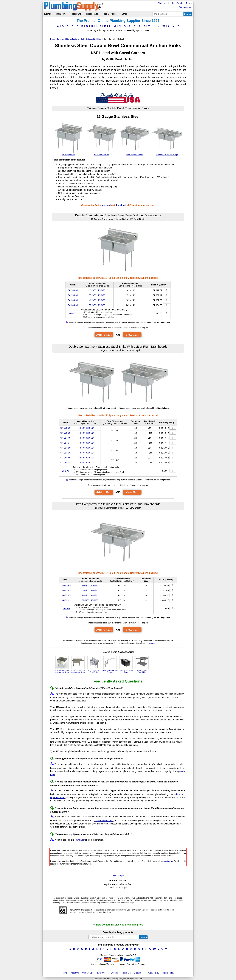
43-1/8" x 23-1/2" (97, 290)
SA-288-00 (73, 290)
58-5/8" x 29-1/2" (86, 438)
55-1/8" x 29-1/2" (97, 305)
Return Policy (168, 973)
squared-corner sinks (104, 821)
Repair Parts (93, 14)
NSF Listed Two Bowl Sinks (94, 664)
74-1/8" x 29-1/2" (90, 595)
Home (64, 973)
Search (188, 14)
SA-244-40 (65, 458)
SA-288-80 (65, 428)
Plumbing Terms (184, 3)
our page (80, 840)
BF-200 (73, 313)
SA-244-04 (65, 463)
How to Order (101, 973)
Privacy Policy (153, 973)
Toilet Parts (77, 14)
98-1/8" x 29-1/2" (90, 600)
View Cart (132, 335)
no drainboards (69, 139)
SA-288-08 (65, 433)
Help (172, 3)
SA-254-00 (73, 295)
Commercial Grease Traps (126, 664)
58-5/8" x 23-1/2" (86, 428)
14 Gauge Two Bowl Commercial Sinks (78, 664)
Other (125, 14)
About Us (75, 973)
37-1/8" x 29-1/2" (97, 295)
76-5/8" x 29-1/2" (86, 463)
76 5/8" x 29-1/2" (86, 458)
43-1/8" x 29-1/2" (97, 300)
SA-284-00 (73, 300)
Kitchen (49, 14)
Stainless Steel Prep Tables (142, 664)
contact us (150, 643)
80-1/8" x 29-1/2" (90, 590)
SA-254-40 (65, 438)
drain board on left (102, 139)
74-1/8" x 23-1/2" (90, 585)
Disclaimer (139, 973)
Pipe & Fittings (111, 14)
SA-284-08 (65, 453)
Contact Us (87, 973)
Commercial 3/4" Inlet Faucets (110, 664)
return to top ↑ (118, 875)
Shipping (115, 973)
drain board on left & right (167, 139)
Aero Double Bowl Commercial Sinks (62, 664)
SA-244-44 (66, 600)
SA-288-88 (66, 585)
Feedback (126, 973)
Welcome (163, 3)
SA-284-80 (65, 448)
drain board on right (134, 139)
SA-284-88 (66, 595)
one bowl (106, 205)
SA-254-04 (65, 443)
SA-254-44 (66, 590)
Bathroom (62, 14)
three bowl (121, 205)
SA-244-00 (73, 305)
